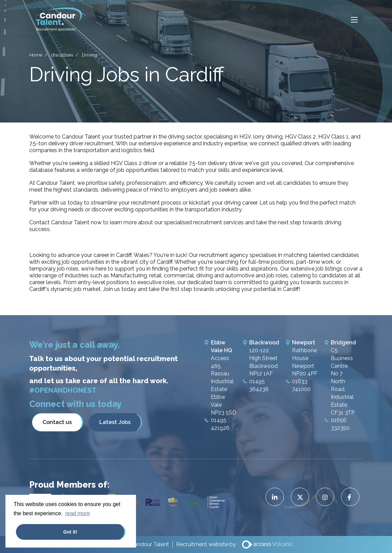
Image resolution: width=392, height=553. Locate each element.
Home (36, 54)
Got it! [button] (70, 532)
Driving (90, 54)
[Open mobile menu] (354, 19)
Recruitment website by (206, 544)
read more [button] (78, 513)
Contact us (57, 422)
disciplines (62, 54)
